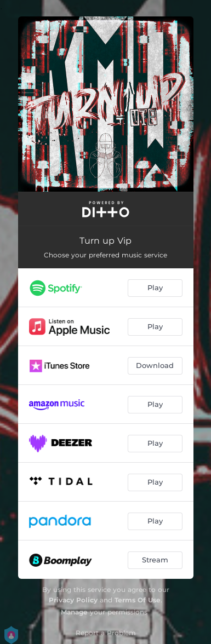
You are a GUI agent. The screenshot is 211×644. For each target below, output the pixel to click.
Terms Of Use (138, 600)
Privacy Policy (73, 600)
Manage (74, 612)
